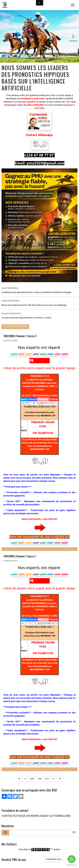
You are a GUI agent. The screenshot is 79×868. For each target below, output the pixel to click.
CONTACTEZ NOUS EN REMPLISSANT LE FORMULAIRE (36, 816)
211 (47, 779)
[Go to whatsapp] (72, 859)
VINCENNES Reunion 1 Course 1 (20, 556)
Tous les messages (15, 327)
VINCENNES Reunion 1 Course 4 (20, 336)
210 (40, 779)
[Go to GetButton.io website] (72, 865)
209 (32, 779)
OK (74, 833)
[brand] (5, 5)
